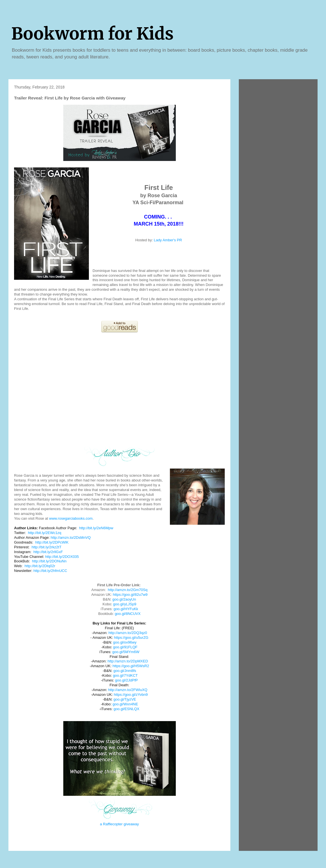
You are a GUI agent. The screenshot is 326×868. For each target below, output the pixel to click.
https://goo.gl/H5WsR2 (131, 666)
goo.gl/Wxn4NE (125, 704)
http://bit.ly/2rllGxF (48, 552)
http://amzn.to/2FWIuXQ (128, 690)
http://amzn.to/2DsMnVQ (71, 538)
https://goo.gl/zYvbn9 (131, 695)
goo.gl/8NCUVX (128, 614)
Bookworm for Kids (92, 34)
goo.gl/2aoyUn (124, 599)
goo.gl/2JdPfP (126, 680)
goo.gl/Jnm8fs (125, 671)
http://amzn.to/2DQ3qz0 (128, 633)
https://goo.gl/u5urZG (131, 638)
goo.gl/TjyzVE (125, 699)
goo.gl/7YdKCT (125, 675)
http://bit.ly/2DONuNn (49, 561)
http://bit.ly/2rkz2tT (46, 547)
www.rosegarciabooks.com (71, 518)
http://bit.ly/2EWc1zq (45, 533)
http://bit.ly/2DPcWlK (52, 542)
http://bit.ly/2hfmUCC (50, 571)
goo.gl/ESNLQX (127, 709)
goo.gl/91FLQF (125, 647)
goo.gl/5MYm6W (126, 652)
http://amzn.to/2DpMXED (128, 661)
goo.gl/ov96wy (125, 642)
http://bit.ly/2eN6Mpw (96, 528)
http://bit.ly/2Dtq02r (40, 566)
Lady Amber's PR (168, 240)
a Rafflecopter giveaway (119, 824)
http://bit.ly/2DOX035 (62, 557)
